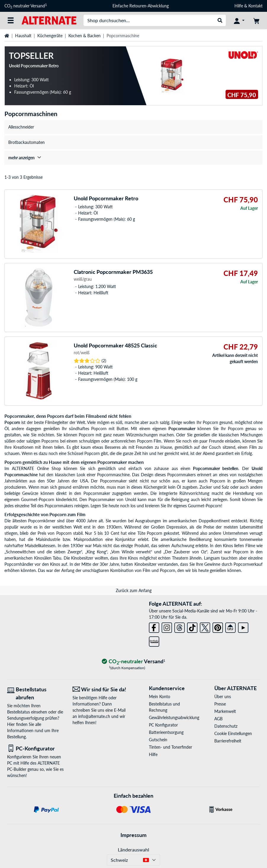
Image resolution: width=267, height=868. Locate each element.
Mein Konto (160, 696)
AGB (218, 719)
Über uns (223, 696)
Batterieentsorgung (166, 732)
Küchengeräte (50, 36)
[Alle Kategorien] (11, 20)
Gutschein (158, 740)
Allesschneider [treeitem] (21, 127)
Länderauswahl (133, 850)
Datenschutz (226, 726)
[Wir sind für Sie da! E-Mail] (101, 689)
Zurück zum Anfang (134, 590)
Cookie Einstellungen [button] (233, 733)
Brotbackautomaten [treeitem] (26, 142)
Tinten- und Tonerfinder (171, 747)
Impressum (133, 835)
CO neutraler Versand (26, 6)
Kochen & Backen (85, 36)
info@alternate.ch (94, 716)
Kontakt (255, 6)
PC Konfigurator (163, 725)
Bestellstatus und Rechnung (164, 707)
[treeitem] (133, 158)
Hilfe (239, 6)
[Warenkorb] (256, 20)
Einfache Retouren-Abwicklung (141, 6)
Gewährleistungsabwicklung (172, 717)
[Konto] (239, 20)
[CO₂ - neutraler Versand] (133, 662)
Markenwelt (225, 711)
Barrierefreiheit (228, 741)
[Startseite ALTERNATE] (49, 20)
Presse (220, 704)
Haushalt (23, 36)
